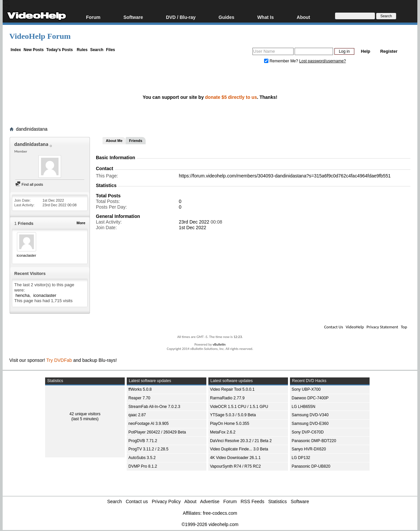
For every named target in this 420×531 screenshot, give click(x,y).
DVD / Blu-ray (181, 17)
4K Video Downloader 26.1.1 (235, 458)
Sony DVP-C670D (308, 432)
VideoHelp (355, 327)
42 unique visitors (85, 414)
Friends (136, 141)
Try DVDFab (59, 360)
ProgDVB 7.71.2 (143, 441)
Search (97, 50)
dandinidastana (32, 129)
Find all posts (29, 184)
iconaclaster (26, 255)
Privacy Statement (382, 327)
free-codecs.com (220, 513)
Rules (82, 50)
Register (389, 51)
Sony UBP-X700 (306, 389)
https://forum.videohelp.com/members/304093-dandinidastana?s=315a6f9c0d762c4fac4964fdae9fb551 (285, 176)
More (81, 223)
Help (366, 51)
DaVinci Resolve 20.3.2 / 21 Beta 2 (241, 441)
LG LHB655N (303, 407)
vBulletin (219, 344)
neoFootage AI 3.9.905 (148, 424)
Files (110, 50)
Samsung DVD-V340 (310, 415)
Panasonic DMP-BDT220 (314, 441)
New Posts (34, 50)
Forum (93, 17)
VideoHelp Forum (40, 36)
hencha (23, 295)
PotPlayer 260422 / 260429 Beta (157, 432)
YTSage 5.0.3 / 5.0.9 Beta (233, 415)
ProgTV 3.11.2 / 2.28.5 (148, 449)
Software (133, 17)
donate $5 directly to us (231, 97)
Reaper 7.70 (139, 398)
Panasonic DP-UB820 (311, 466)
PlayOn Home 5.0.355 (230, 424)
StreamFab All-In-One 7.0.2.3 (154, 407)
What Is (265, 17)
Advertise (210, 501)
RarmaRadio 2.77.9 (227, 398)
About (303, 17)
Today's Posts (59, 50)
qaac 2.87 (137, 415)
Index (16, 50)
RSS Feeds (252, 501)
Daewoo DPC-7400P (310, 398)
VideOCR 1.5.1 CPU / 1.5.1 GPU (239, 407)
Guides (226, 17)
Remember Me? (282, 61)
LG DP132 (301, 458)
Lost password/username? (323, 61)
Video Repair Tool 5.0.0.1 (232, 389)
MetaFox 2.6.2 (223, 432)
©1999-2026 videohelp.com (210, 524)
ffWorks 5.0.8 (140, 389)
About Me (114, 141)
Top (404, 327)
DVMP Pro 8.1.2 (143, 466)
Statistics (278, 501)
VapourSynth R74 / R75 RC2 (235, 466)
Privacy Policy (166, 501)
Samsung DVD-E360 (310, 424)
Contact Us (334, 327)
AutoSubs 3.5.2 (142, 458)
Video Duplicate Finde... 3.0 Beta (239, 449)
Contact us (137, 501)
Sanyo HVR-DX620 (309, 449)
